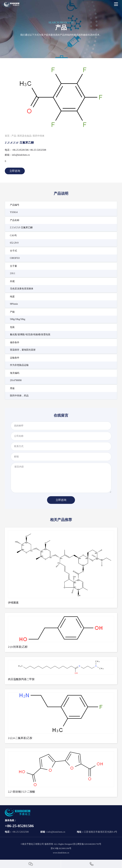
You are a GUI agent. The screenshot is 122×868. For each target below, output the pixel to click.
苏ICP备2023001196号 (61, 848)
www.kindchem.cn (61, 853)
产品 (14, 136)
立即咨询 (15, 171)
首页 (7, 136)
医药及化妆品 (24, 136)
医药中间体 (39, 136)
